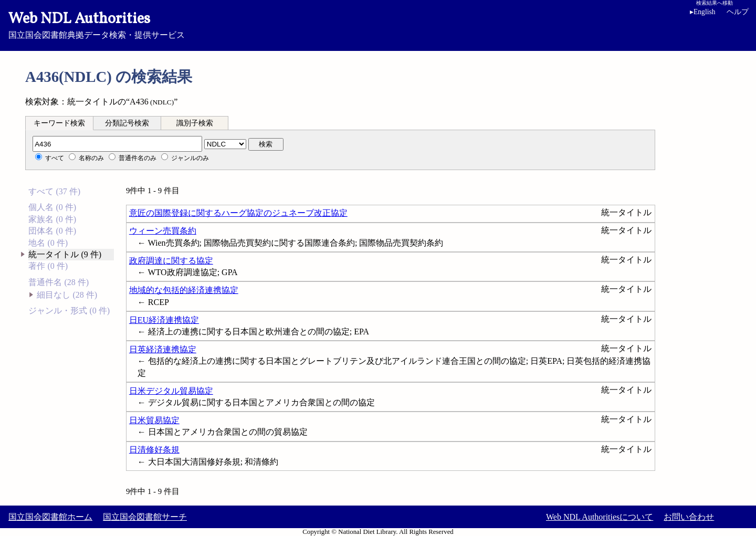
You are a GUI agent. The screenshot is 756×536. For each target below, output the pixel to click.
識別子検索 (195, 123)
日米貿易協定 (154, 420)
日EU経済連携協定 (164, 320)
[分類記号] (117, 144)
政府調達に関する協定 (171, 261)
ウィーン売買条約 (163, 231)
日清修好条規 (154, 450)
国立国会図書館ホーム (50, 517)
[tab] (59, 123)
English (703, 12)
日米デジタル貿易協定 (171, 391)
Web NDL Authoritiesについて (600, 517)
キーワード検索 (59, 123)
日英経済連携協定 (163, 349)
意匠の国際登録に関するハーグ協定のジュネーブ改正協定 (238, 213)
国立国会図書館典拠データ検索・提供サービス (378, 24)
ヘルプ (738, 12)
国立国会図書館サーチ (145, 517)
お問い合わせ (689, 517)
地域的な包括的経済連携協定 (184, 290)
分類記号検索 (127, 123)
